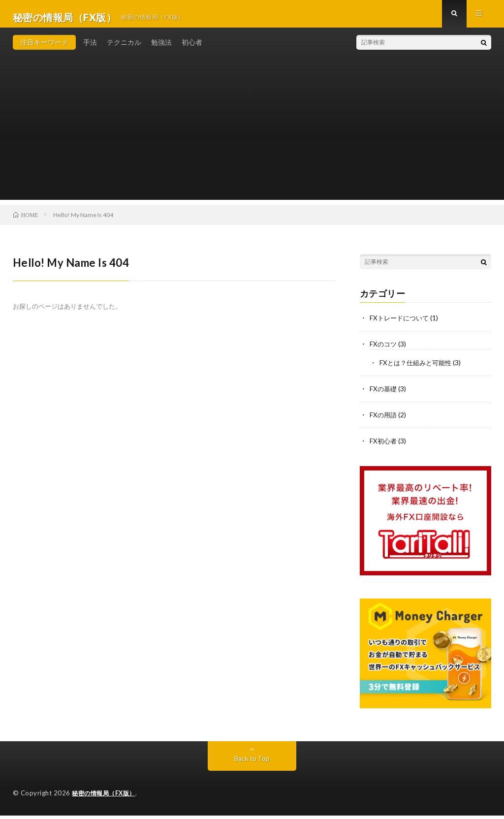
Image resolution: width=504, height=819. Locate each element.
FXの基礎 (384, 394)
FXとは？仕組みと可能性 (418, 368)
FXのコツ (384, 350)
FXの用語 (384, 420)
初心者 (192, 49)
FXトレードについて (401, 325)
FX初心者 (384, 445)
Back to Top (252, 762)
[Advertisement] (252, 138)
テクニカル (124, 49)
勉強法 (161, 49)
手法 (90, 49)
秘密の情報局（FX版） (106, 797)
